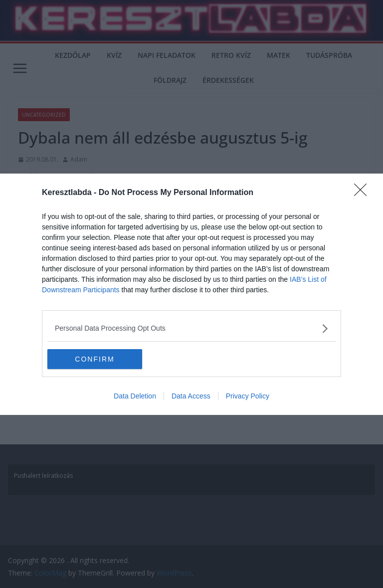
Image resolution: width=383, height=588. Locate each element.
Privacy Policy (248, 396)
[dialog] (191, 294)
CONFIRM (95, 359)
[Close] (364, 193)
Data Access (191, 396)
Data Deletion (135, 396)
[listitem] (191, 328)
